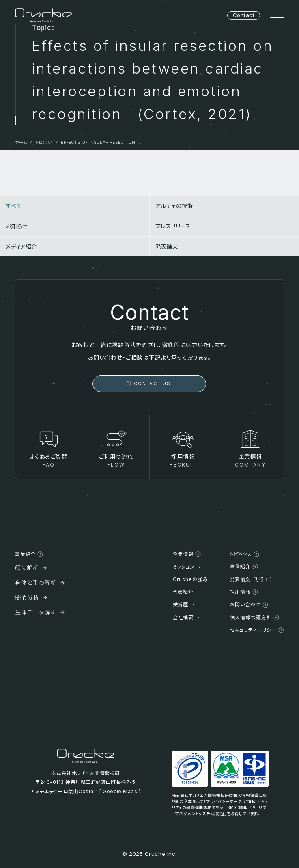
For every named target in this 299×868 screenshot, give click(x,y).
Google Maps (120, 791)
